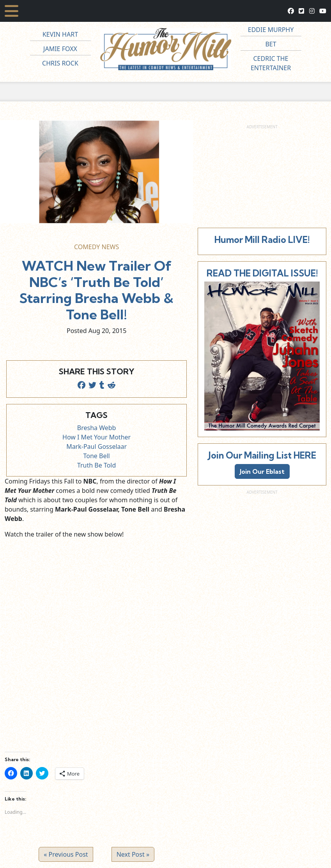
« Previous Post (66, 854)
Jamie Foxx (60, 49)
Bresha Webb (97, 428)
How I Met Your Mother (96, 437)
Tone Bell (97, 456)
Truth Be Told (96, 465)
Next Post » (133, 854)
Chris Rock (60, 63)
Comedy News (96, 247)
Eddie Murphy (271, 30)
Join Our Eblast (262, 471)
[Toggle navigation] (12, 11)
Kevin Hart (60, 34)
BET (271, 44)
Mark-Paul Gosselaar (96, 446)
